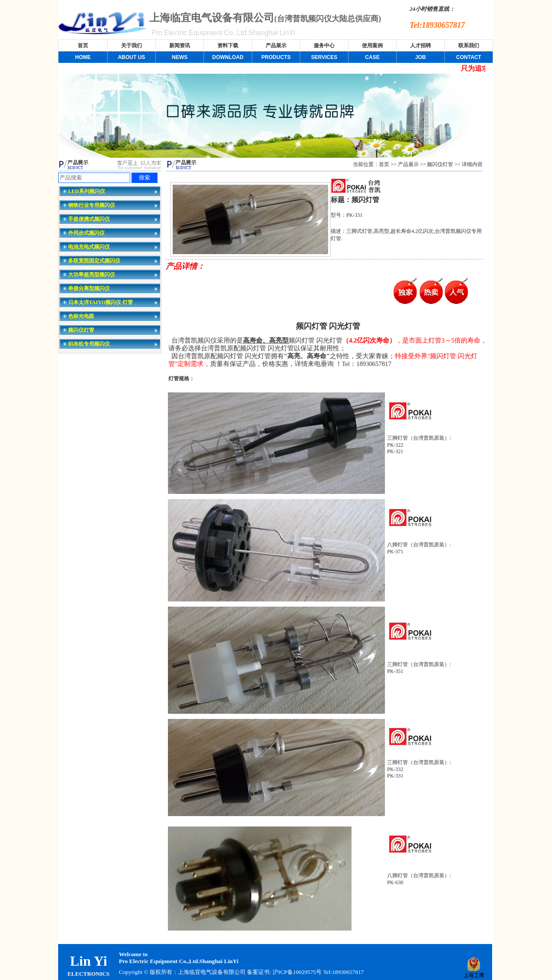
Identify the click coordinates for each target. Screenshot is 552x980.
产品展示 (276, 46)
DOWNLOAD (228, 57)
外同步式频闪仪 (86, 233)
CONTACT (469, 57)
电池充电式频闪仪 (89, 247)
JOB (421, 57)
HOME (83, 57)
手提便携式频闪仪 (89, 219)
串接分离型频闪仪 (89, 288)
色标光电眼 (81, 316)
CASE (372, 57)
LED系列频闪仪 (87, 191)
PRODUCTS (276, 57)
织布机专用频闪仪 (89, 344)
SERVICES (324, 57)
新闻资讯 (180, 46)
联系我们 (469, 46)
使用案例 (372, 46)
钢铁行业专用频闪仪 (92, 205)
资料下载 (228, 46)
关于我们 (131, 46)
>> (423, 164)
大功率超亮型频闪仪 (92, 274)
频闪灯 (308, 326)
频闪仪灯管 (81, 330)
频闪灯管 (253, 348)
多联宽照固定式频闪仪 (94, 261)
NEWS (180, 57)
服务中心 (324, 46)
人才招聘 (421, 46)
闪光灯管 (345, 326)
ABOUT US (132, 57)
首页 (83, 46)
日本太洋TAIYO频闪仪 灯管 (100, 302)
